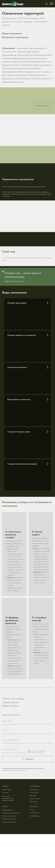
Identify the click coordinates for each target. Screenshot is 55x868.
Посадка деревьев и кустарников (22, 335)
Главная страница (7, 790)
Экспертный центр (35, 799)
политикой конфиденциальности (20, 770)
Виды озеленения (12, 33)
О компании (5, 793)
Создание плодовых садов (19, 432)
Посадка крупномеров (17, 303)
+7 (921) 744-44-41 (35, 813)
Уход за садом (33, 802)
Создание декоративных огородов (22, 464)
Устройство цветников (17, 367)
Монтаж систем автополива (9, 816)
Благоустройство (34, 793)
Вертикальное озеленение (19, 399)
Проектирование (34, 790)
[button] (46, 4)
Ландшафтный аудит (7, 810)
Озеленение (33, 796)
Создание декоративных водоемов (11, 813)
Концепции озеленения (15, 37)
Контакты (32, 810)
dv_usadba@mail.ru (34, 816)
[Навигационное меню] (51, 4)
